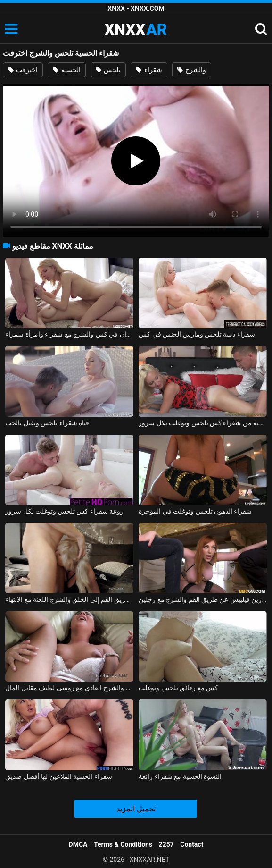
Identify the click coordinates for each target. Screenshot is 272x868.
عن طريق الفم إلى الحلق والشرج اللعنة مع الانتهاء (69, 599)
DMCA (78, 844)
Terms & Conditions (123, 844)
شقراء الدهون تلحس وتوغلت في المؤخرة (195, 511)
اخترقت (23, 70)
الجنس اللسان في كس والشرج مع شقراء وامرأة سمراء (69, 334)
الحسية (66, 70)
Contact (192, 844)
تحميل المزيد (136, 809)
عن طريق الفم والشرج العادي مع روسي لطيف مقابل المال (69, 688)
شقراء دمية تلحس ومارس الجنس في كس (197, 334)
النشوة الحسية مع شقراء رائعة (180, 776)
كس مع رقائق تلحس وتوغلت (178, 688)
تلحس (108, 70)
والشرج (192, 70)
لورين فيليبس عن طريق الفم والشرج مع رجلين (202, 599)
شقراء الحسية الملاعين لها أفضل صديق (58, 776)
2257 (166, 844)
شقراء (149, 70)
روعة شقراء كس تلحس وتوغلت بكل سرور (64, 511)
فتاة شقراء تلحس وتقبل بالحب (47, 423)
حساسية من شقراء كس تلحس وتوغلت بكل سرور (202, 423)
